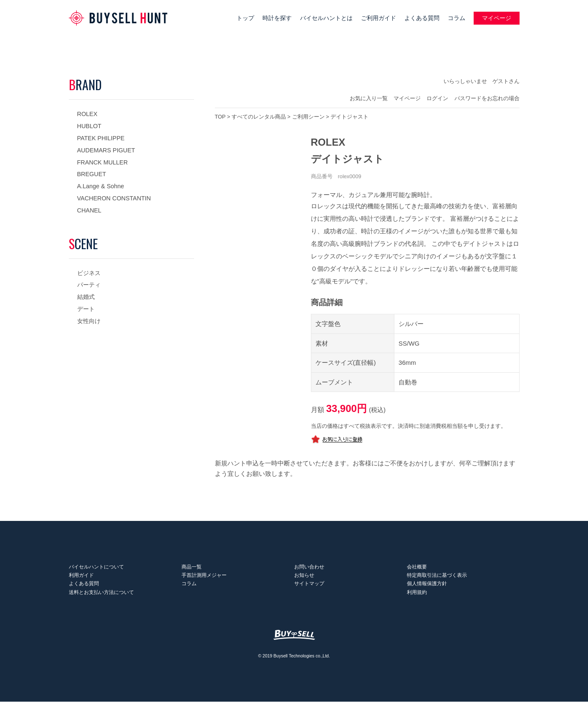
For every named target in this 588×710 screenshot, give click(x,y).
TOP (220, 117)
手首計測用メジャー (204, 579)
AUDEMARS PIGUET (106, 150)
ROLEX (87, 114)
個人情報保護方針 (427, 590)
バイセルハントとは (326, 18)
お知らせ (304, 579)
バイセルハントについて (96, 569)
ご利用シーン (308, 117)
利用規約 (417, 600)
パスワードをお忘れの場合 (487, 98)
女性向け (89, 321)
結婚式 (86, 297)
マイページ (497, 18)
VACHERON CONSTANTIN (114, 198)
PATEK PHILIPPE (101, 138)
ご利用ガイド (379, 18)
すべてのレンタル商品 (259, 117)
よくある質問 (422, 18)
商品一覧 (192, 569)
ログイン (437, 98)
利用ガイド (81, 579)
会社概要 (417, 569)
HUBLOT (89, 126)
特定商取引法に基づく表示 (437, 579)
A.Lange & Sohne (101, 186)
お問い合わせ (309, 569)
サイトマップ (309, 590)
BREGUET (92, 174)
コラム (457, 18)
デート (86, 309)
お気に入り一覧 (369, 98)
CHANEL (89, 210)
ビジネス (89, 273)
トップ (245, 18)
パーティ (89, 285)
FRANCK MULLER (103, 162)
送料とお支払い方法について (101, 600)
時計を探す (277, 18)
